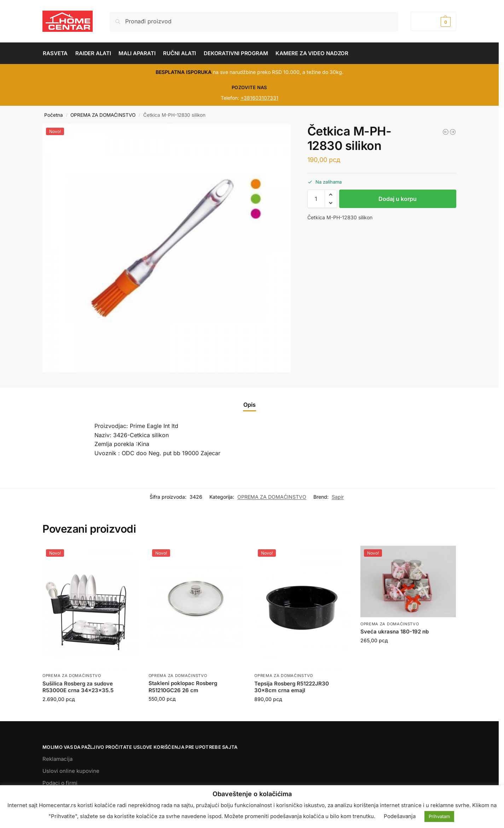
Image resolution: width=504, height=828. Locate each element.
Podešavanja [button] (400, 816)
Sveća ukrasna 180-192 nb (395, 632)
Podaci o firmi (60, 783)
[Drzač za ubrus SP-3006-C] (453, 132)
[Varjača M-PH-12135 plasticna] (446, 132)
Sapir (338, 497)
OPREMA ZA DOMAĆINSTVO (103, 115)
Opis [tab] (250, 405)
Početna (54, 115)
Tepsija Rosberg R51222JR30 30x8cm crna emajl (292, 687)
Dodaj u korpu (398, 199)
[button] (433, 21)
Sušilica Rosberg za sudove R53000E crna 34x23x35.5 (78, 687)
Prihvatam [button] (439, 816)
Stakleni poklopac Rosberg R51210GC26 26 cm (183, 687)
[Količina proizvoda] (316, 199)
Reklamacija (57, 759)
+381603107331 (259, 98)
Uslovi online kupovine (71, 771)
